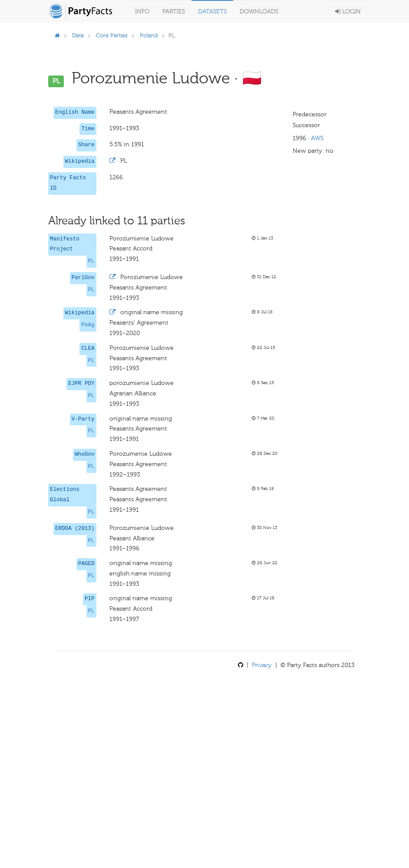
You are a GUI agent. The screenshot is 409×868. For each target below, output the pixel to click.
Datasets (212, 12)
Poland (149, 35)
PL (91, 261)
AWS (317, 138)
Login (348, 12)
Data (78, 35)
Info (142, 12)
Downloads (259, 12)
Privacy (262, 665)
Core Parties (112, 35)
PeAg (88, 325)
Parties (174, 12)
